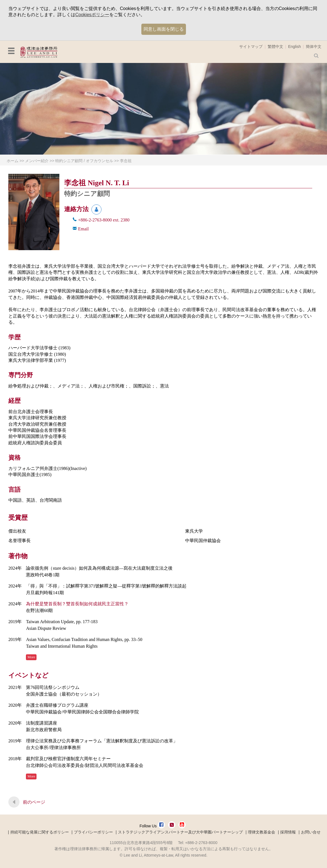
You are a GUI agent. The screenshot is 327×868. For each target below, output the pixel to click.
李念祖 (126, 161)
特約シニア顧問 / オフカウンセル (84, 161)
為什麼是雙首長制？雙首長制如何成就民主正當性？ (77, 604)
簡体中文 (314, 47)
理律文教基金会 (261, 832)
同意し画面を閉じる (164, 29)
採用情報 (288, 832)
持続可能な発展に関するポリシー (40, 832)
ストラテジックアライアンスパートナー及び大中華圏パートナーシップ (180, 832)
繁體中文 (275, 47)
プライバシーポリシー (93, 832)
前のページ (34, 802)
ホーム (13, 161)
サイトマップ (251, 47)
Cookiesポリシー (92, 15)
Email (83, 229)
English (294, 47)
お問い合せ (311, 832)
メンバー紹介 (37, 161)
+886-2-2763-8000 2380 (104, 220)
